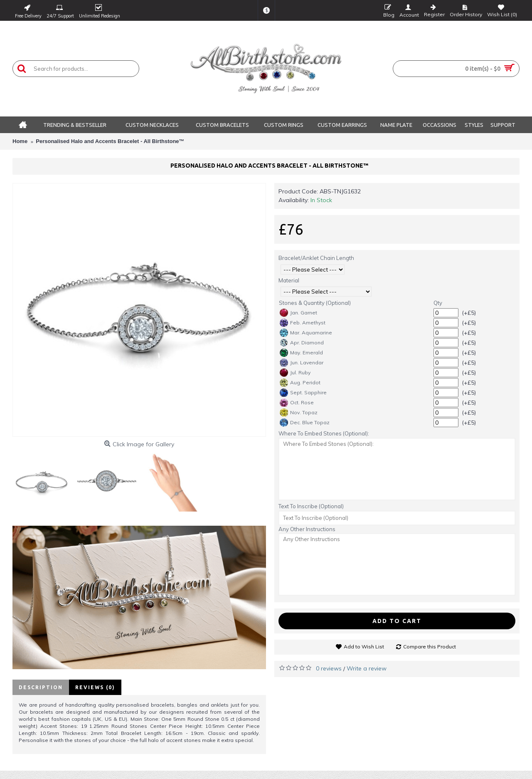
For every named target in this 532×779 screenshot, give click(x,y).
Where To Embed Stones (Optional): (324, 433)
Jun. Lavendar (302, 363)
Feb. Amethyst (303, 323)
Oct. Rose (297, 403)
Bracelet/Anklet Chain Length (316, 258)
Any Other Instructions (307, 529)
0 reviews (329, 668)
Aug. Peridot (300, 383)
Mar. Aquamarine (306, 333)
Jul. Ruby (295, 373)
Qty (438, 303)
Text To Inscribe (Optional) (311, 506)
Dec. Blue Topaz (305, 423)
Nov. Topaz (299, 413)
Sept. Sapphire (303, 393)
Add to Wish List (364, 647)
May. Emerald (301, 353)
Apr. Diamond (302, 343)
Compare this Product (430, 647)
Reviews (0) (95, 687)
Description (41, 687)
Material (289, 280)
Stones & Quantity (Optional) (315, 303)
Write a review (367, 668)
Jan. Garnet (298, 313)
